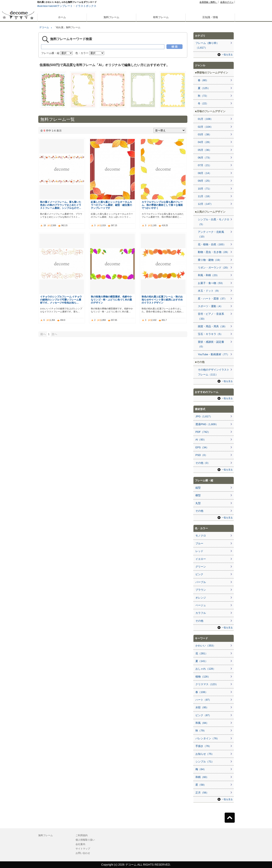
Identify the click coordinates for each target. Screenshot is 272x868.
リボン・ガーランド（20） (214, 268)
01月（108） (205, 119)
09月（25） (205, 181)
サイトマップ (83, 849)
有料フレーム (161, 17)
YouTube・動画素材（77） (214, 354)
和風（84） (202, 723)
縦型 (198, 488)
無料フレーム (111, 17)
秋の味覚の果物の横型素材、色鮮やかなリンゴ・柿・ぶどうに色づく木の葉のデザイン (111, 300)
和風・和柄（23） (208, 275)
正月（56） (202, 793)
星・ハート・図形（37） (212, 299)
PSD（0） (201, 455)
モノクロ (201, 536)
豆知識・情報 (210, 17)
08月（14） (205, 173)
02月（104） (205, 127)
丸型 (198, 503)
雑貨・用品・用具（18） (212, 326)
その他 (199, 511)
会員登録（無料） (208, 2)
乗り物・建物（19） (210, 260)
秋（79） (201, 731)
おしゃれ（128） (206, 669)
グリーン (201, 567)
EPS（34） (202, 447)
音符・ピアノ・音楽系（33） (211, 316)
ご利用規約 (82, 835)
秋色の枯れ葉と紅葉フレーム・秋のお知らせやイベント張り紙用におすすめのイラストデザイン (162, 300)
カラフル (201, 613)
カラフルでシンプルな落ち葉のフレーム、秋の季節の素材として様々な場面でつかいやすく (162, 205)
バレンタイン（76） (207, 738)
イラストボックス (86, 6)
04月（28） (205, 142)
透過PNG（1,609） (207, 424)
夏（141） (202, 661)
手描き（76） (203, 746)
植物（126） (203, 677)
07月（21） (205, 165)
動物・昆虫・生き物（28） (214, 252)
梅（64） (201, 769)
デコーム (44, 27)
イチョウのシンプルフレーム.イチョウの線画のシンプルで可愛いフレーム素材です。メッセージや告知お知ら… (61, 300)
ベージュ (201, 605)
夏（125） (204, 88)
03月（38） (205, 134)
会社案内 (80, 844)
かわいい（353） (206, 646)
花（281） (202, 653)
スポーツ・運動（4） (210, 306)
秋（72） (203, 96)
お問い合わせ (83, 853)
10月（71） (205, 189)
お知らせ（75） (205, 754)
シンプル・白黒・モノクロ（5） (214, 222)
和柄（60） (202, 777)
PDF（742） (203, 432)
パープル (201, 582)
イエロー (201, 559)
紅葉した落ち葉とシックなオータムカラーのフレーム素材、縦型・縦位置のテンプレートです (111, 205)
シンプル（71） (205, 762)
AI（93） (201, 440)
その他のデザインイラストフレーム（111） (214, 372)
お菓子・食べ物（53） (211, 283)
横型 (198, 495)
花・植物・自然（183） (212, 244)
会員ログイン (227, 2)
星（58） (201, 785)
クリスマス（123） (207, 684)
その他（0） (203, 463)
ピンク (199, 574)
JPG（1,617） (204, 416)
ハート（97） (203, 700)
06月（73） (205, 158)
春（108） (202, 692)
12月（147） (205, 204)
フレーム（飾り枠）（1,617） (207, 45)
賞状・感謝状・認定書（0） (211, 344)
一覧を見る (227, 55)
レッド (199, 551)
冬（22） (203, 103)
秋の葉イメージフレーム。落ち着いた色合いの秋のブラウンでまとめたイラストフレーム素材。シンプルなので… (61, 205)
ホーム (62, 17)
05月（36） (205, 150)
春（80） (203, 80)
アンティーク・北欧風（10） (211, 234)
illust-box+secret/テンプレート (55, 6)
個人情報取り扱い (85, 840)
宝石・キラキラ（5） (210, 334)
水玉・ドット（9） (209, 291)
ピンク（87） (203, 715)
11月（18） (205, 196)
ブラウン (201, 590)
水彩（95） (202, 707)
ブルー (199, 543)
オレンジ (201, 598)
